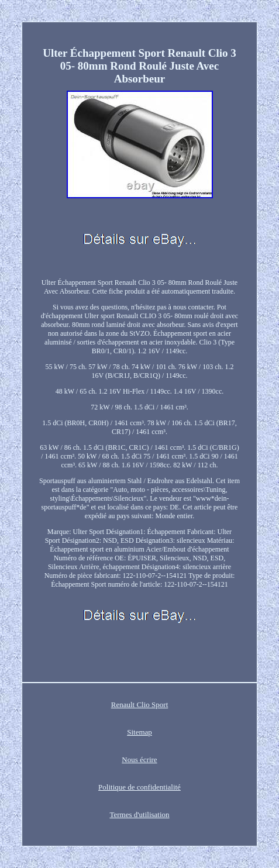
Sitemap (139, 732)
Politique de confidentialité (139, 787)
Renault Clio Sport (140, 705)
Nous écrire (139, 759)
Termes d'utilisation (139, 814)
